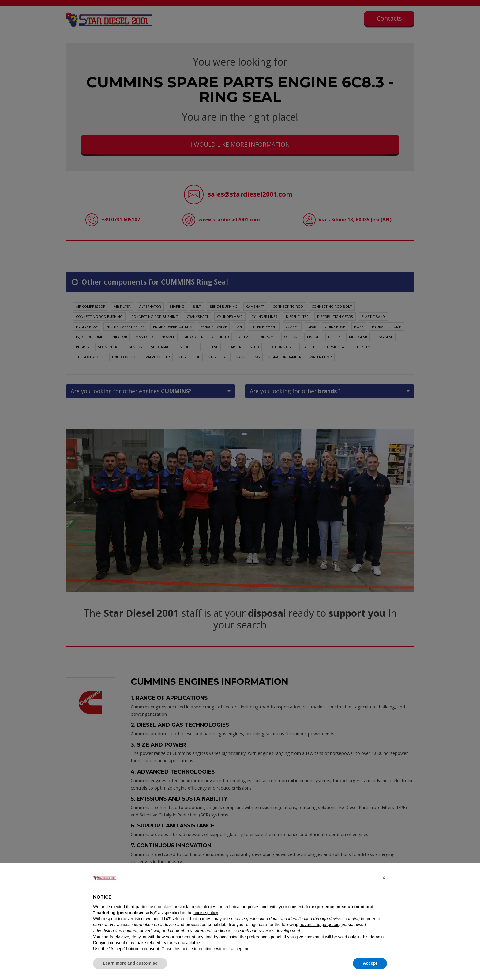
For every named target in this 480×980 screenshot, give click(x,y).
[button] (384, 878)
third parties (200, 919)
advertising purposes (319, 925)
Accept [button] (370, 963)
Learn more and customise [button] (130, 963)
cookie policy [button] (206, 913)
